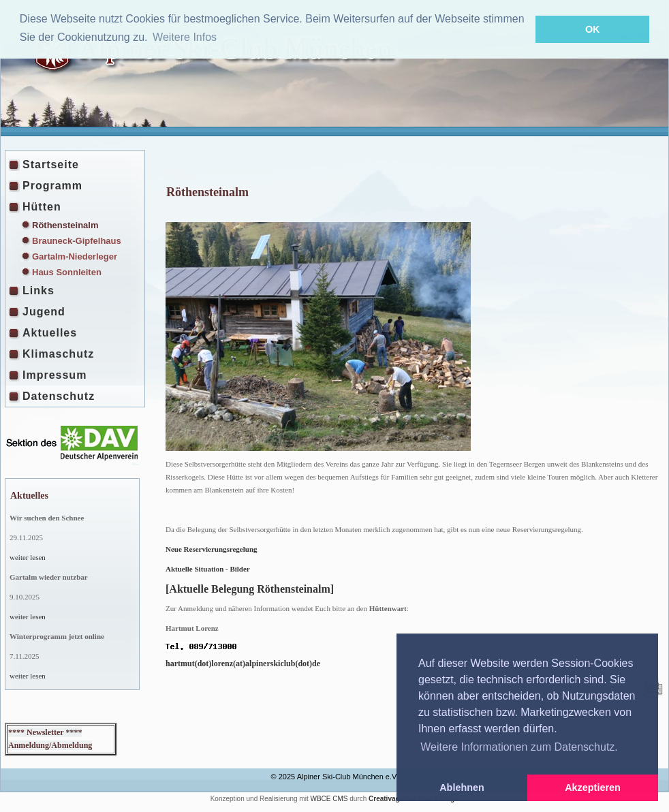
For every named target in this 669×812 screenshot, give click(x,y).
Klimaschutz (58, 354)
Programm (52, 186)
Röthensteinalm (65, 225)
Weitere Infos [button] (185, 37)
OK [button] (593, 29)
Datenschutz (59, 396)
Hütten (42, 207)
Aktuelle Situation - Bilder (208, 569)
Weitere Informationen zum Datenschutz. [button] (519, 747)
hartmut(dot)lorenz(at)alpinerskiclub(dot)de (243, 663)
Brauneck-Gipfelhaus (77, 241)
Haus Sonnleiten (67, 272)
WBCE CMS (329, 799)
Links (38, 291)
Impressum (55, 375)
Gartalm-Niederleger (75, 256)
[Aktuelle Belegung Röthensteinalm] (250, 589)
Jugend (44, 312)
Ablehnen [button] (462, 787)
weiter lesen (28, 557)
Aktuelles (50, 333)
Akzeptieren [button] (593, 787)
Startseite (51, 165)
